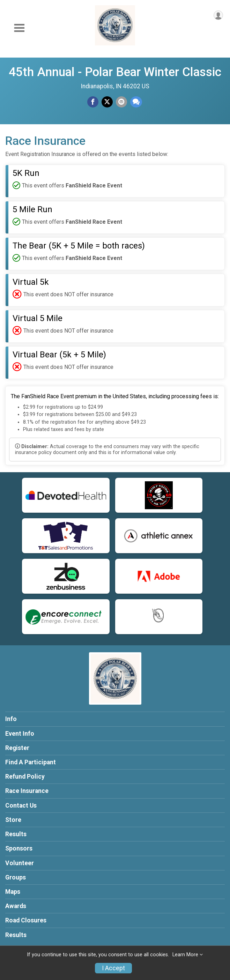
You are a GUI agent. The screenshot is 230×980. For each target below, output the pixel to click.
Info (11, 719)
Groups (16, 877)
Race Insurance (27, 791)
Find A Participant (31, 762)
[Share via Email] (121, 102)
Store (13, 820)
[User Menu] (218, 15)
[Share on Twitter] (107, 102)
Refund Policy (25, 777)
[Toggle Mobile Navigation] (19, 28)
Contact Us (21, 805)
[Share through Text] (136, 102)
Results (16, 834)
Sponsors (19, 848)
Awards (16, 906)
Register (17, 748)
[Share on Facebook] (93, 102)
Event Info (20, 734)
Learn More (185, 955)
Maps (13, 892)
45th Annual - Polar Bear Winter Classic (115, 72)
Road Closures (26, 920)
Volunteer (20, 863)
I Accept (113, 968)
